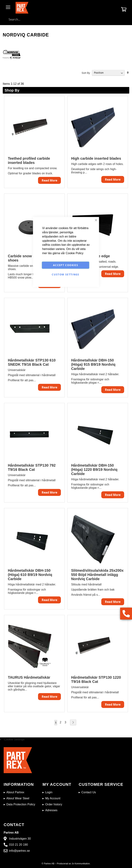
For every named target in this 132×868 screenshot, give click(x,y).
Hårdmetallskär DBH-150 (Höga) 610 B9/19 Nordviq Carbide (30, 575)
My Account (53, 798)
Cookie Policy (75, 253)
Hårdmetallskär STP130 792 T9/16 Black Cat (32, 467)
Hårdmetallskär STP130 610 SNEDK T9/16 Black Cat (32, 362)
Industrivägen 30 (20, 839)
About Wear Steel (18, 798)
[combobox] (66, 19)
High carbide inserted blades (96, 158)
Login (49, 792)
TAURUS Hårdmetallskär (29, 677)
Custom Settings (65, 274)
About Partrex (15, 792)
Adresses (51, 810)
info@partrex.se (19, 851)
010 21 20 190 (18, 845)
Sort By (86, 73)
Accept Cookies (66, 265)
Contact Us (89, 792)
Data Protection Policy (21, 804)
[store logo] (22, 8)
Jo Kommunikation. (81, 864)
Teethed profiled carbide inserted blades (29, 161)
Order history (54, 804)
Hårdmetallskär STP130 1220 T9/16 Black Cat (96, 679)
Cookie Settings (14, 739)
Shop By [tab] (12, 90)
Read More (49, 180)
